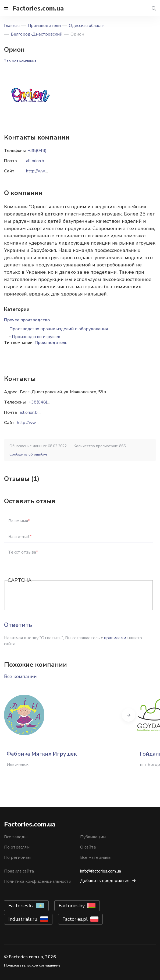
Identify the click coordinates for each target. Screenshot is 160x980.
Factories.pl (75, 919)
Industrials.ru (23, 919)
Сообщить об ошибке (28, 454)
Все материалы (96, 857)
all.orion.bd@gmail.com (41, 412)
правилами (115, 638)
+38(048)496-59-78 (49, 402)
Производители (44, 26)
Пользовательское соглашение (32, 965)
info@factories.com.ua (101, 871)
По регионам (17, 857)
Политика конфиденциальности (38, 881)
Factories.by (72, 906)
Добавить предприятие (105, 881)
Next (129, 715)
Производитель (51, 343)
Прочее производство (27, 320)
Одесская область (87, 26)
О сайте (88, 847)
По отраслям (17, 847)
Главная (12, 26)
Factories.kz (21, 906)
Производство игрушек (36, 337)
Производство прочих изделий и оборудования (59, 329)
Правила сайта (19, 871)
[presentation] (49, 596)
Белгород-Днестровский (37, 34)
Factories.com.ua (38, 8)
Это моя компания (20, 61)
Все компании (20, 676)
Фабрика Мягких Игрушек (42, 754)
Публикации (93, 837)
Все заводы (16, 837)
